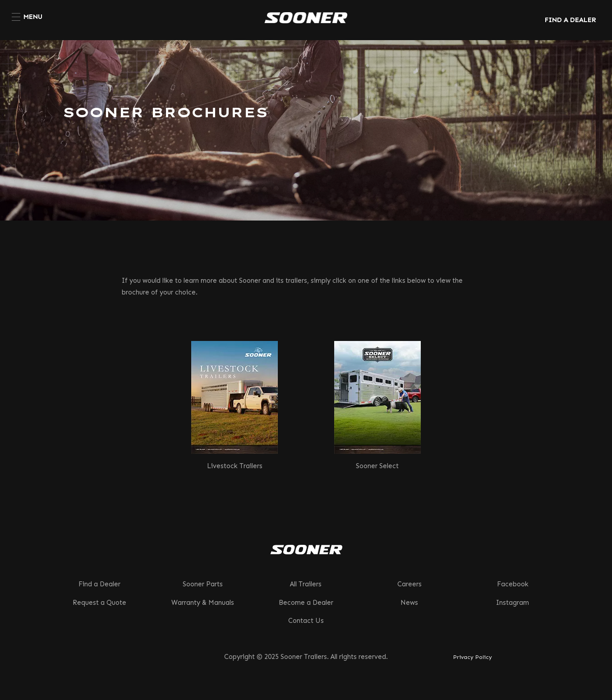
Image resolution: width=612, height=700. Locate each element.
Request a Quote (99, 603)
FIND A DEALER (571, 20)
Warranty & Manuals (203, 603)
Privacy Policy (473, 657)
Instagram (513, 603)
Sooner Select (377, 466)
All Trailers (306, 584)
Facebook (513, 584)
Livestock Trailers (235, 466)
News (409, 603)
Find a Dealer (99, 584)
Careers (410, 584)
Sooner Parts (203, 584)
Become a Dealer (306, 603)
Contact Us (306, 621)
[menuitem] (27, 17)
